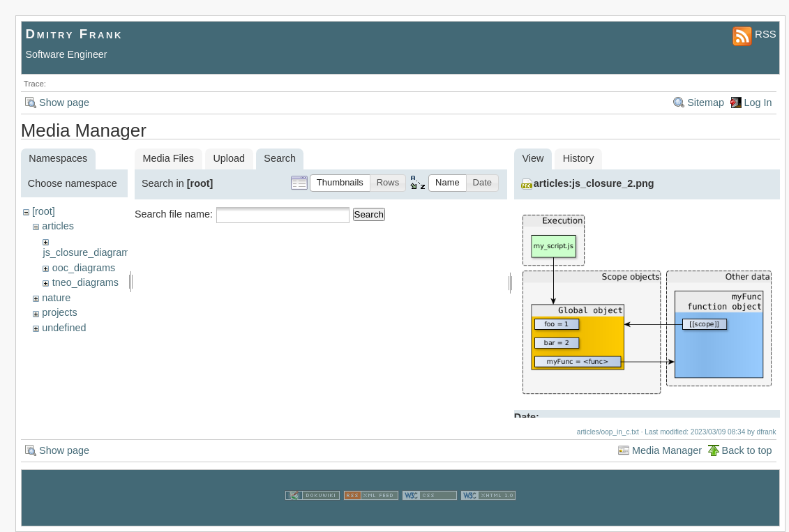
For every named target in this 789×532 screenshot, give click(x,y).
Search (369, 214)
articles (58, 226)
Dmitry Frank (75, 34)
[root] (44, 211)
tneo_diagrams (85, 282)
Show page (64, 102)
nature (56, 298)
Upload (229, 158)
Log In (758, 102)
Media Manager (667, 450)
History (579, 158)
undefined (64, 328)
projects (59, 312)
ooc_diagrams (84, 268)
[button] (340, 183)
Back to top (747, 450)
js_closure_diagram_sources (106, 252)
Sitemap (706, 102)
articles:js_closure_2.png (594, 183)
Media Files (168, 158)
